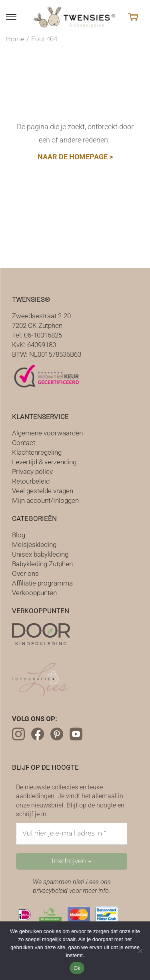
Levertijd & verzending (44, 462)
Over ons (25, 573)
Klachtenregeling (37, 452)
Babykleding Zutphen (42, 564)
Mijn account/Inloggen (45, 500)
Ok (77, 968)
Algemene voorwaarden (47, 433)
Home (15, 39)
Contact (24, 443)
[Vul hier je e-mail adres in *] (72, 834)
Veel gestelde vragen (43, 491)
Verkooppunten (34, 593)
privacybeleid (50, 891)
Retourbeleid (31, 481)
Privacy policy (32, 472)
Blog (19, 535)
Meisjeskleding (34, 545)
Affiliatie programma (42, 583)
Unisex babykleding (40, 554)
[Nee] (140, 951)
